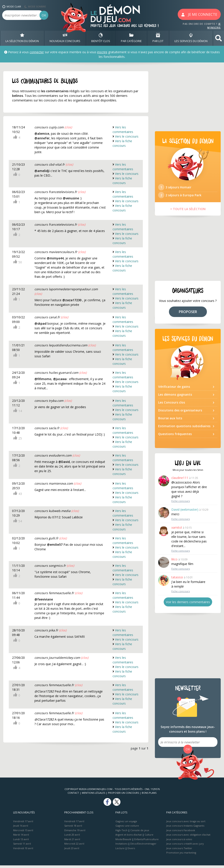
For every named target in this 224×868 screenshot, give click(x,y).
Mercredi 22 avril (74, 846)
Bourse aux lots (170, 421)
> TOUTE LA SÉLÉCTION (188, 212)
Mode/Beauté (123, 842)
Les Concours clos (172, 405)
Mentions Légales (93, 795)
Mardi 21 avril (72, 842)
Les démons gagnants (175, 397)
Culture (149, 837)
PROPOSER (188, 314)
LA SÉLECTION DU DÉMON (22, 38)
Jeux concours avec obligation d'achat (188, 837)
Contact (73, 795)
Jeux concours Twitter (179, 851)
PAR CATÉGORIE (131, 38)
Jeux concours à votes (179, 842)
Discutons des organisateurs (180, 413)
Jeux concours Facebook (181, 833)
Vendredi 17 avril (23, 824)
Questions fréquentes (175, 437)
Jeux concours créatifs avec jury (185, 846)
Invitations (121, 846)
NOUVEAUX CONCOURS (65, 38)
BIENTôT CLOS (101, 38)
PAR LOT (158, 38)
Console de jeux (140, 833)
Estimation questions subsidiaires (184, 429)
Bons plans (149, 795)
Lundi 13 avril (21, 842)
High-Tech (121, 833)
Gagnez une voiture (127, 828)
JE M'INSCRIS (214, 26)
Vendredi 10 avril (23, 851)
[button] (219, 38)
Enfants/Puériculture (146, 842)
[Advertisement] (188, 99)
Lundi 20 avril (72, 837)
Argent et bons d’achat (129, 837)
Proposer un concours (123, 795)
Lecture (120, 851)
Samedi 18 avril (73, 828)
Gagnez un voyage (126, 824)
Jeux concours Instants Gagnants (185, 828)
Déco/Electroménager (143, 846)
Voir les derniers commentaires (188, 605)
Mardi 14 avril (21, 837)
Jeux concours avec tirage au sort (186, 824)
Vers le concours (127, 136)
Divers (131, 851)
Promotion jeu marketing (181, 855)
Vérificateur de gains (174, 389)
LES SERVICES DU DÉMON (191, 38)
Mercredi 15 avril (23, 833)
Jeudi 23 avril (72, 851)
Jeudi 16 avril (21, 828)
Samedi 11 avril (22, 846)
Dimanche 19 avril (75, 833)
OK (44, 15)
